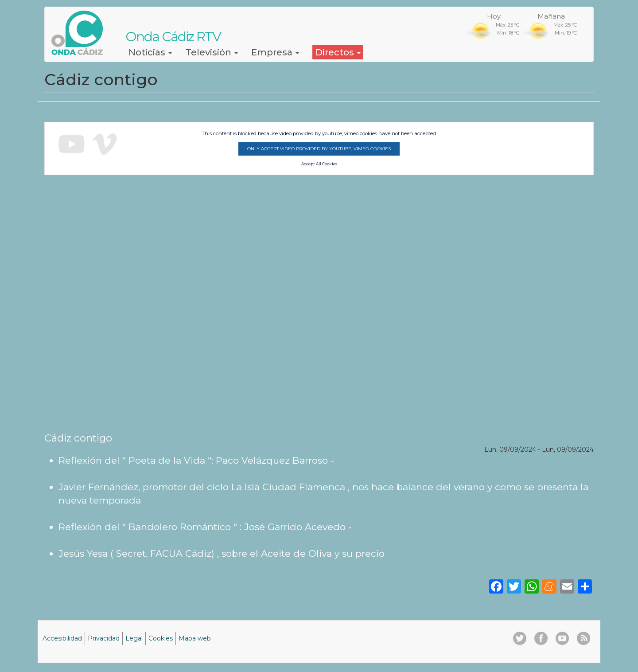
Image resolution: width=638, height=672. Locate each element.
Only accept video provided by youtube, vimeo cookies (319, 149)
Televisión (212, 52)
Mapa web (195, 638)
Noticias (150, 52)
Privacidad (104, 638)
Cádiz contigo (78, 438)
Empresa (275, 52)
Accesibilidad (62, 638)
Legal (134, 638)
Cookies (161, 638)
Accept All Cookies (319, 164)
